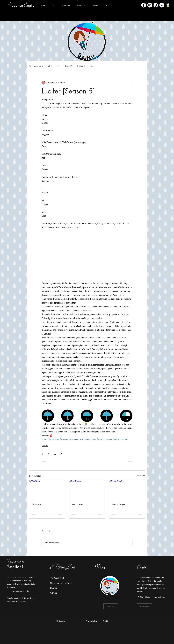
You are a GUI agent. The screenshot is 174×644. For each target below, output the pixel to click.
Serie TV (69, 66)
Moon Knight (118, 505)
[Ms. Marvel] (87, 490)
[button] (66, 5)
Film (58, 66)
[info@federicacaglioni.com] (152, 597)
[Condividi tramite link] (61, 454)
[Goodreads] (156, 5)
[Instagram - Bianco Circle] (150, 5)
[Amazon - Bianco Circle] (162, 5)
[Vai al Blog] (111, 606)
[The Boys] (47, 490)
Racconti (81, 66)
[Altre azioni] (131, 83)
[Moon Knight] (127, 490)
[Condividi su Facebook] (43, 454)
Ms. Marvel (78, 505)
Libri (50, 66)
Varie (92, 66)
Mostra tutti (141, 476)
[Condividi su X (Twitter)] (49, 454)
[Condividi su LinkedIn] (55, 454)
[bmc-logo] (168, 5)
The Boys (37, 505)
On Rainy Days (36, 66)
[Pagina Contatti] (145, 606)
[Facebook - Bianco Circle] (144, 5)
